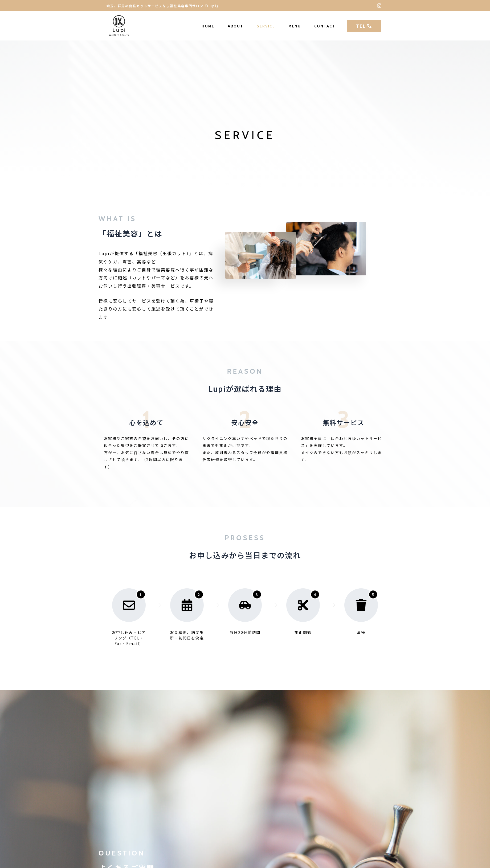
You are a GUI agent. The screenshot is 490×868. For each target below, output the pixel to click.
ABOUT (236, 26)
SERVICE (266, 26)
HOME (208, 26)
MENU (295, 26)
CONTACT (325, 26)
